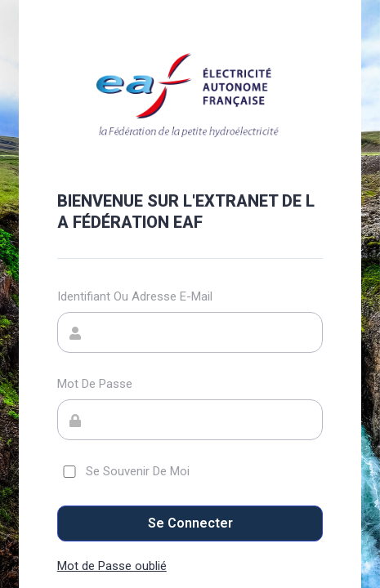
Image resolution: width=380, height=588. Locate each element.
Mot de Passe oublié (112, 566)
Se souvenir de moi (123, 471)
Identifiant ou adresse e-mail (135, 296)
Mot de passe (95, 384)
